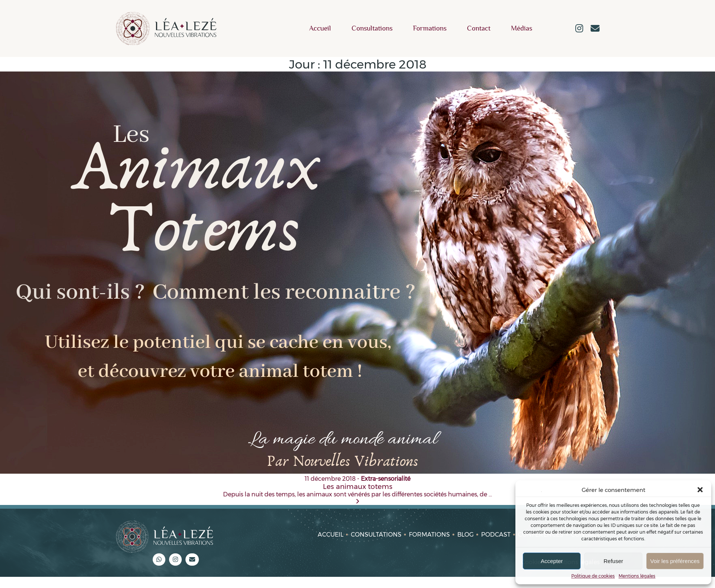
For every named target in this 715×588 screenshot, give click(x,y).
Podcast (496, 535)
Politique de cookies (593, 576)
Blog (465, 535)
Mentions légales (637, 576)
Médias (522, 28)
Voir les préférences (675, 561)
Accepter (552, 561)
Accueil (320, 28)
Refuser (614, 561)
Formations (430, 28)
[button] (700, 490)
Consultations (372, 28)
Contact (479, 28)
